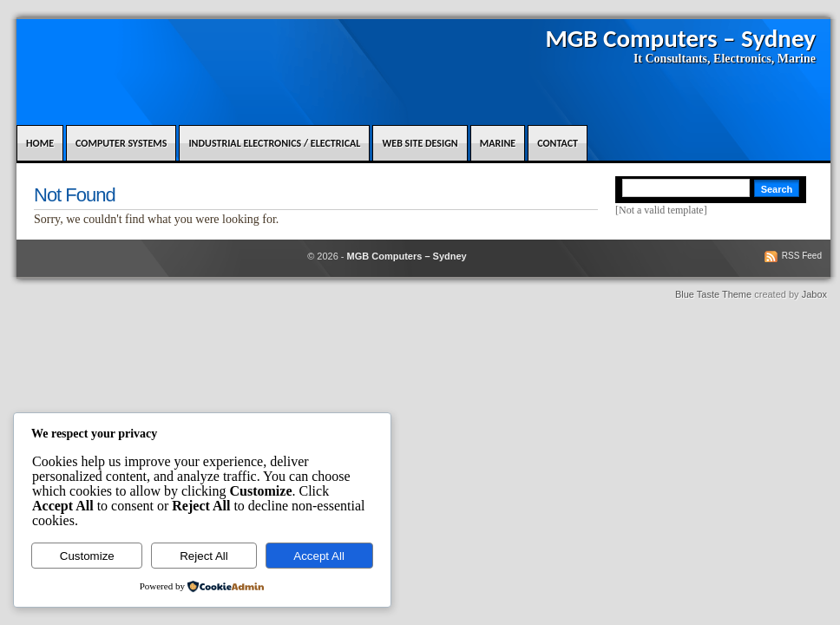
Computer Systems (121, 143)
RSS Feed (802, 256)
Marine (498, 143)
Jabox (814, 294)
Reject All (204, 556)
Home (40, 143)
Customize (87, 556)
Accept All (319, 556)
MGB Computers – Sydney (680, 38)
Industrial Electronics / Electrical (274, 143)
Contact (558, 143)
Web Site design (420, 143)
